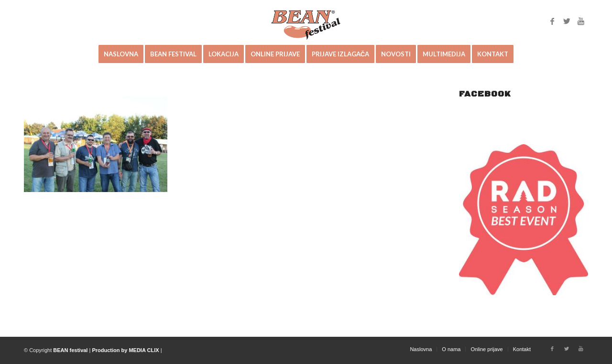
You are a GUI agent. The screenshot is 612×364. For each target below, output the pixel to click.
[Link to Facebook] (552, 21)
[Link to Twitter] (567, 21)
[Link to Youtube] (581, 21)
